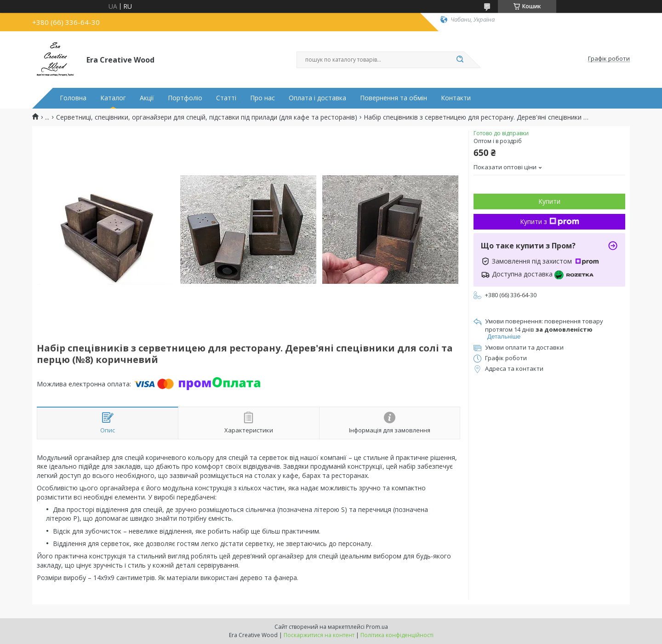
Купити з (550, 221)
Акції (147, 98)
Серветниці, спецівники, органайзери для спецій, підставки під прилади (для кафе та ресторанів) (207, 117)
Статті (226, 98)
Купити (549, 201)
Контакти (456, 98)
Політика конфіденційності (397, 635)
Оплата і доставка (317, 98)
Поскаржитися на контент (319, 635)
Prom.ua (377, 627)
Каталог (113, 98)
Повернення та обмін (394, 98)
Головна (73, 98)
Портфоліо (185, 98)
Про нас (263, 98)
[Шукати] (460, 60)
